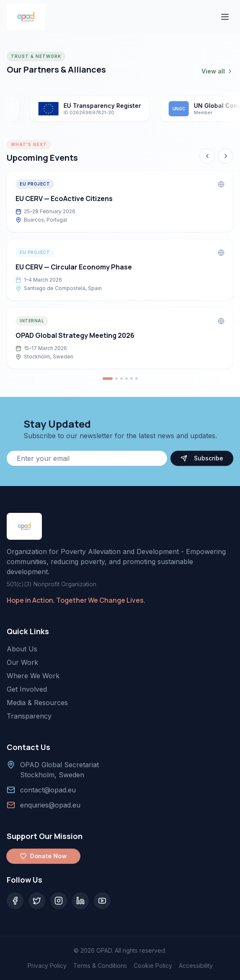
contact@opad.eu (48, 790)
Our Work (22, 662)
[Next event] (226, 156)
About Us (22, 649)
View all (217, 71)
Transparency (29, 716)
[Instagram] (59, 901)
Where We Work (33, 676)
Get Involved (27, 689)
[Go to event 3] (121, 379)
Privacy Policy (47, 966)
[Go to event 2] (116, 379)
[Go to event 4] (126, 379)
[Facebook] (15, 901)
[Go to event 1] (108, 379)
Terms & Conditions (100, 966)
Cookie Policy (153, 966)
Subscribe (202, 458)
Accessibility (196, 966)
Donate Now (43, 856)
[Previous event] (207, 156)
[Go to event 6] (137, 379)
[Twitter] (37, 901)
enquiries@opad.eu (50, 805)
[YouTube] (102, 901)
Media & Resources (37, 703)
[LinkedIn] (80, 901)
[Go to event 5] (132, 379)
